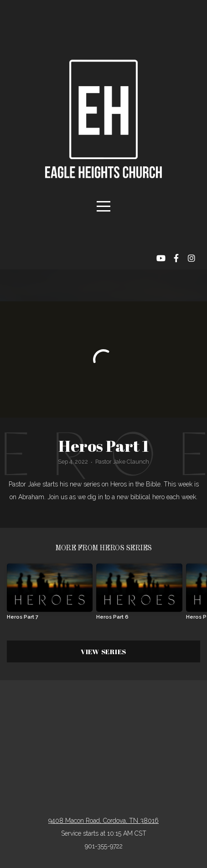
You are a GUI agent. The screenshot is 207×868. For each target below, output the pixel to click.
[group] (50, 595)
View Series (103, 651)
